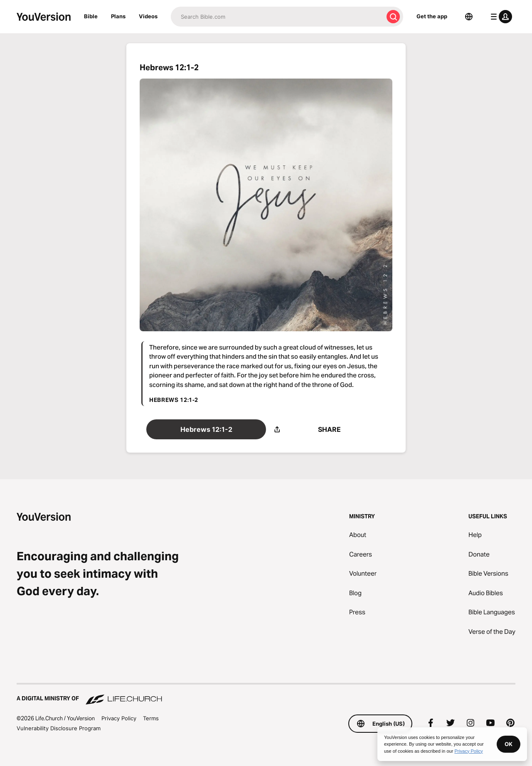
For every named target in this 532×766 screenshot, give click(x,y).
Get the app (432, 16)
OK (509, 744)
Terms (151, 718)
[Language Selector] (469, 17)
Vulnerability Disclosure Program (59, 728)
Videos (148, 16)
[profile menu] (500, 17)
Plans (118, 16)
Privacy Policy (119, 718)
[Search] (277, 17)
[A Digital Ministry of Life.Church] (266, 695)
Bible (91, 16)
